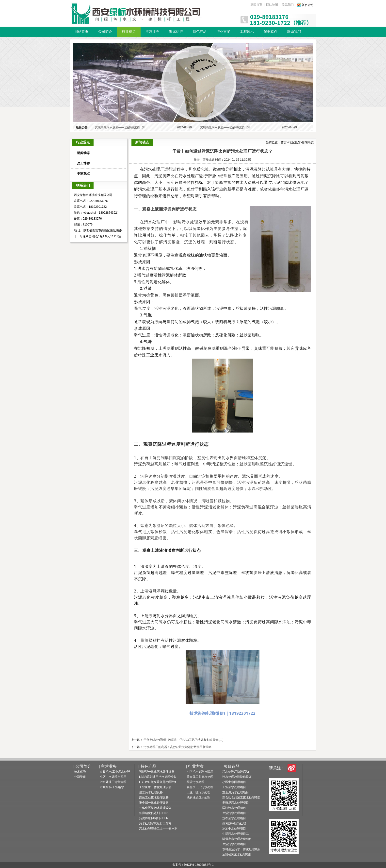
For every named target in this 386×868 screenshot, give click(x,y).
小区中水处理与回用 (113, 777)
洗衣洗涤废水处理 (198, 798)
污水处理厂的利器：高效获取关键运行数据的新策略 (177, 747)
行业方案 (223, 32)
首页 (284, 142)
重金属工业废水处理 (200, 777)
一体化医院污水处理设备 (155, 808)
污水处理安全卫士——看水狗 (158, 829)
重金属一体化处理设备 (154, 803)
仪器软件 (271, 32)
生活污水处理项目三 (236, 844)
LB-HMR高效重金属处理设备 (158, 782)
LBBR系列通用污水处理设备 (158, 777)
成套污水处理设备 (151, 792)
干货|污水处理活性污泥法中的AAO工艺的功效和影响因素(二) (183, 740)
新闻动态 (308, 142)
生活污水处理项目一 (236, 813)
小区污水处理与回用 (200, 772)
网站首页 (81, 32)
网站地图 (272, 5)
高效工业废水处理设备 (154, 798)
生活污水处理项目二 (236, 834)
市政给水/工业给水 (112, 787)
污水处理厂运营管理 (113, 782)
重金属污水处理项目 (236, 792)
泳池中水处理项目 (234, 829)
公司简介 (105, 32)
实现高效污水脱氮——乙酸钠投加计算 (120, 127)
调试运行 (176, 32)
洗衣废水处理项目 (234, 818)
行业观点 (129, 32)
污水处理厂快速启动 (236, 772)
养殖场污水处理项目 (236, 803)
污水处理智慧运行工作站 (155, 823)
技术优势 (80, 772)
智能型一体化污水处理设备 (157, 772)
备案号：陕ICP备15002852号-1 (193, 865)
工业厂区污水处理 (198, 792)
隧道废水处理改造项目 (237, 839)
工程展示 (247, 32)
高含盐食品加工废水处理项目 (241, 798)
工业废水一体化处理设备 (155, 787)
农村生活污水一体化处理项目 (241, 849)
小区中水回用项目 (234, 782)
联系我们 (288, 5)
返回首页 (257, 5)
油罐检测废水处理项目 (237, 854)
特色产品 (200, 32)
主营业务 (152, 32)
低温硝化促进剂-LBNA (154, 813)
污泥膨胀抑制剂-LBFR (154, 818)
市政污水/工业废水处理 (115, 772)
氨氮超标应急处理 (234, 823)
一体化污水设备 (136, 13)
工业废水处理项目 (234, 787)
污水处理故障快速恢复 (237, 777)
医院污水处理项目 (234, 808)
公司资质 (80, 777)
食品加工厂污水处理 (200, 787)
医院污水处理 (195, 782)
